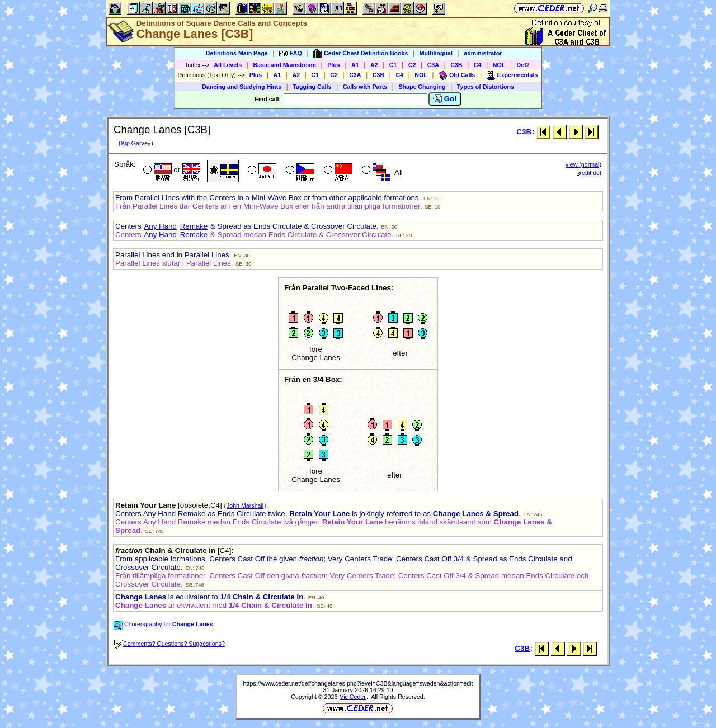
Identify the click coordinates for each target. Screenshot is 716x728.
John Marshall (245, 505)
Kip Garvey (136, 143)
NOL (499, 65)
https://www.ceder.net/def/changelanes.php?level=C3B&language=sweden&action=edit (358, 683)
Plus (334, 65)
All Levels (228, 65)
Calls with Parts (365, 87)
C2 (412, 65)
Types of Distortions (486, 87)
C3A (433, 65)
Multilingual (436, 53)
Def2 (523, 65)
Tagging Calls (312, 87)
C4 (478, 65)
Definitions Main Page (237, 53)
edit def (589, 173)
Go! (445, 99)
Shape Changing (422, 87)
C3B (456, 65)
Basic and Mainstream (284, 65)
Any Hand (160, 226)
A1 (355, 65)
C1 (393, 65)
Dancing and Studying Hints (242, 87)
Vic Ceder (353, 697)
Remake (194, 226)
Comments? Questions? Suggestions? (169, 644)
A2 (374, 65)
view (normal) (583, 164)
